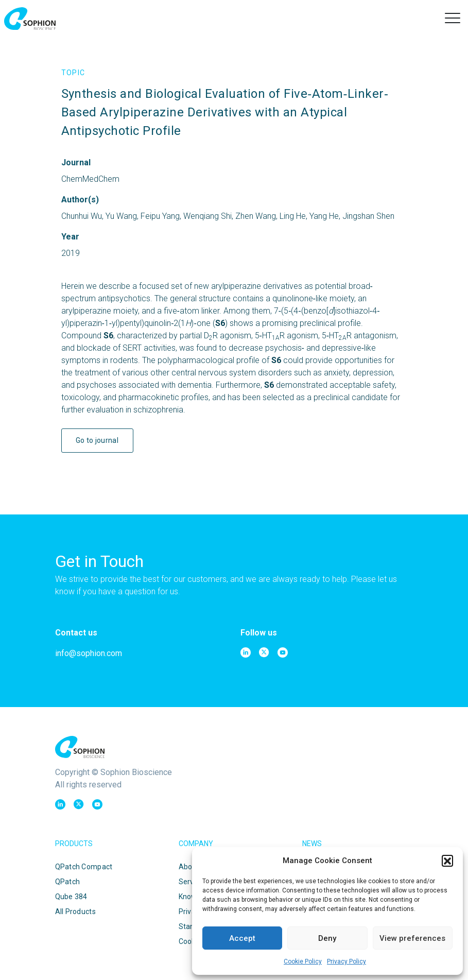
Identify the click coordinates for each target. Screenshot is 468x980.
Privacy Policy (346, 961)
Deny (327, 938)
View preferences (412, 938)
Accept (242, 938)
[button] (447, 861)
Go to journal (97, 440)
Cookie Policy (303, 961)
